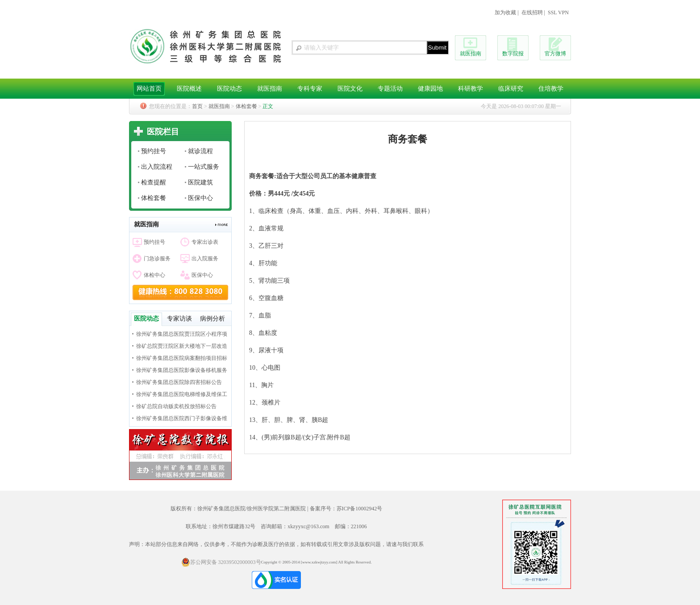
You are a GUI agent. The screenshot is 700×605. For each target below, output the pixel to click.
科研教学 (471, 89)
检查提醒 (154, 182)
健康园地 (430, 89)
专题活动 (390, 89)
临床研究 (511, 89)
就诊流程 (200, 151)
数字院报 (513, 54)
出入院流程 (157, 167)
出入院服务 (205, 259)
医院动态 (229, 89)
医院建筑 (200, 182)
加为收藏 (505, 13)
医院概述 (189, 89)
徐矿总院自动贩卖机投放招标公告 (176, 406)
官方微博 (555, 54)
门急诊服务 (157, 259)
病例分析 (212, 319)
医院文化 (350, 89)
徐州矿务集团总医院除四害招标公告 (179, 382)
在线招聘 (532, 13)
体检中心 (154, 275)
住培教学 (551, 89)
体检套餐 (246, 106)
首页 (197, 106)
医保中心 (200, 198)
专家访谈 (179, 319)
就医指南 (471, 54)
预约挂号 (154, 151)
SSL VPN (558, 13)
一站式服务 (204, 167)
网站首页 (149, 89)
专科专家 (310, 89)
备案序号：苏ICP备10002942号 (346, 509)
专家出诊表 (205, 242)
